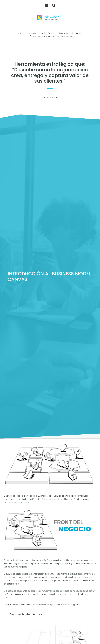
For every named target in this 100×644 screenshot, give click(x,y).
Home (21, 33)
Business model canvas (71, 33)
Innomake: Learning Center (41, 33)
